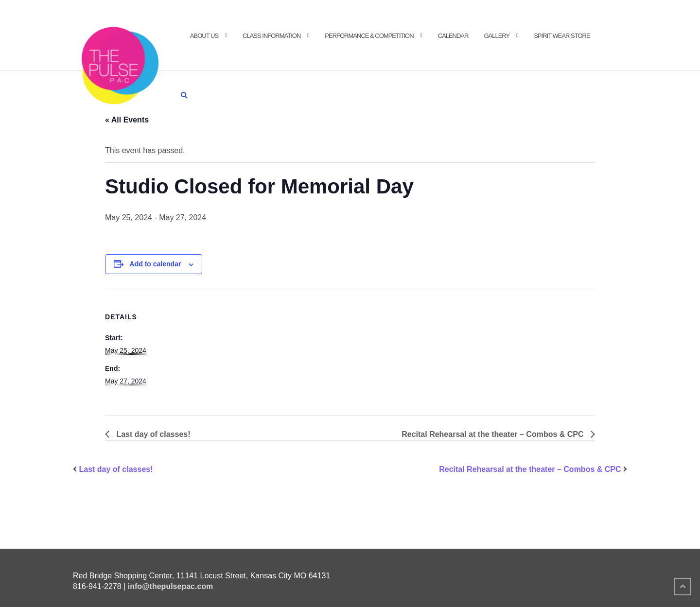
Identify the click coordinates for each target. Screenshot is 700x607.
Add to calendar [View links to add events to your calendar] (156, 264)
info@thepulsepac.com (171, 586)
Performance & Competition (369, 36)
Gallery (497, 36)
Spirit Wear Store (562, 36)
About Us (204, 36)
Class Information (271, 36)
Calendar (453, 36)
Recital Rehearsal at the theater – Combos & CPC (494, 434)
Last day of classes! (152, 434)
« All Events (127, 120)
